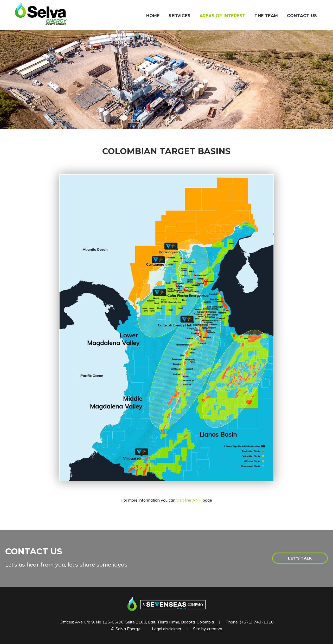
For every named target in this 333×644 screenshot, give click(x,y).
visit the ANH (189, 500)
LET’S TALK (300, 558)
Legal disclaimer (167, 629)
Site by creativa (208, 629)
